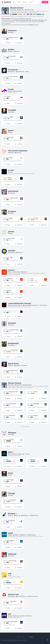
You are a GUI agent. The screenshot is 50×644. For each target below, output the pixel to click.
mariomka (6, 330)
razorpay (5, 520)
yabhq (5, 621)
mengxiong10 (7, 350)
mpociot (5, 370)
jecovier (5, 238)
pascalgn (5, 500)
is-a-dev (5, 178)
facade (5, 97)
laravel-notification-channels (10, 311)
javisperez (6, 218)
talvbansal (6, 561)
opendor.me (4, 640)
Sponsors (25, 2)
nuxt (4, 460)
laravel (5, 279)
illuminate (6, 157)
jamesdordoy (6, 198)
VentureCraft (6, 601)
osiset (5, 480)
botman (5, 56)
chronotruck (6, 76)
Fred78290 (6, 117)
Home (14, 2)
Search (31, 2)
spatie (5, 540)
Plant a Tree (20, 637)
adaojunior (6, 37)
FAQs (19, 2)
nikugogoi (6, 439)
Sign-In (45, 2)
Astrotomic (14, 640)
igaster (5, 137)
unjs (4, 581)
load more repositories (25, 427)
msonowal (6, 392)
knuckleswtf (6, 257)
